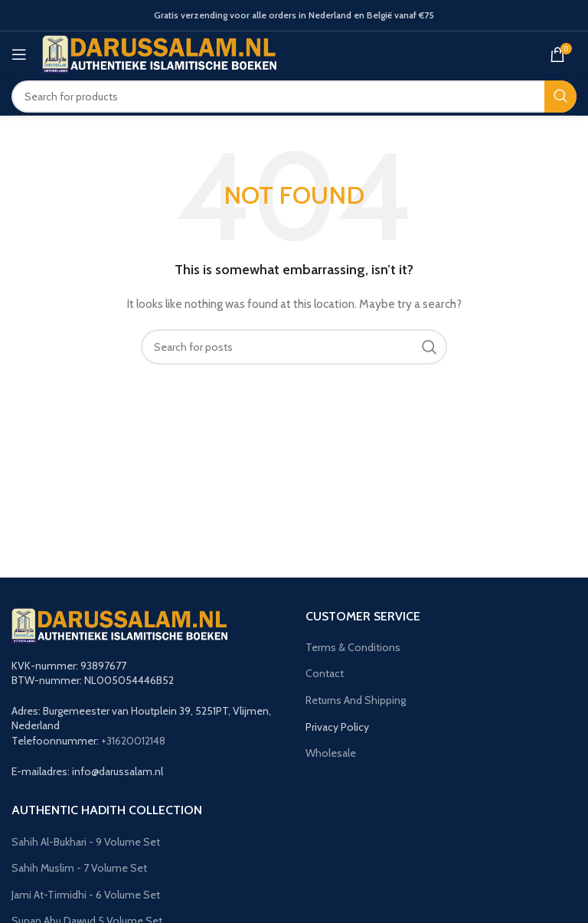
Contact (325, 673)
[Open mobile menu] (19, 54)
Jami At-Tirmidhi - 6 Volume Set (86, 895)
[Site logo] (160, 53)
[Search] (294, 97)
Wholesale (331, 753)
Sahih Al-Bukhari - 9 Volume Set (86, 842)
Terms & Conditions (353, 647)
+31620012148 (133, 741)
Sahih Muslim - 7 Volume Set (79, 868)
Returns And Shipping (356, 700)
